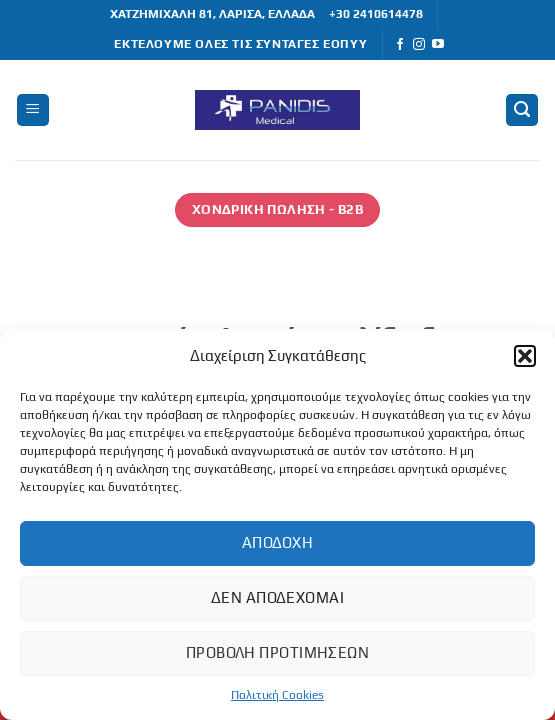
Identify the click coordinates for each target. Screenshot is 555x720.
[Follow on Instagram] (419, 45)
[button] (525, 356)
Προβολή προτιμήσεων (278, 652)
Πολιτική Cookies (277, 695)
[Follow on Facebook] (400, 45)
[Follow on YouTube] (438, 45)
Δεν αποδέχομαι (277, 597)
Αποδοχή (277, 542)
